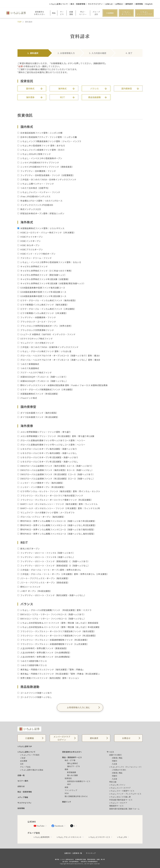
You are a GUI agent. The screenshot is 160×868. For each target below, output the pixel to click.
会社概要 (24, 761)
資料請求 (129, 4)
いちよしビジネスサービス (99, 837)
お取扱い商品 (117, 758)
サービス (110, 752)
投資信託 (68, 778)
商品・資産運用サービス (72, 757)
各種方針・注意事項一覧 (73, 853)
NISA (67, 793)
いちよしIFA (122, 837)
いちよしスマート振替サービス (122, 791)
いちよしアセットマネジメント (69, 837)
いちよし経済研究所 (42, 837)
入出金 (114, 764)
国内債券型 (127, 88)
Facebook (57, 826)
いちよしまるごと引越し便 (120, 797)
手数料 (114, 761)
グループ (96, 13)
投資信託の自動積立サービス (79, 781)
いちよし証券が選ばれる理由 (32, 770)
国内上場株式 (72, 763)
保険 (66, 787)
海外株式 (62, 88)
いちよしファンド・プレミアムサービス (125, 794)
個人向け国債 (72, 775)
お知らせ (109, 4)
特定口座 (113, 782)
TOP (19, 22)
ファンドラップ (71, 790)
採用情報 (139, 4)
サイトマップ (91, 853)
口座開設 (110, 13)
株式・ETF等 (70, 760)
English (149, 4)
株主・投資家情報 (78, 4)
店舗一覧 (21, 775)
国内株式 (30, 88)
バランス (95, 88)
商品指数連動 (95, 97)
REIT (62, 97)
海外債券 (30, 97)
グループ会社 (25, 767)
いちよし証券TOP (25, 746)
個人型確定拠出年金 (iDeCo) (76, 796)
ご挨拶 (23, 758)
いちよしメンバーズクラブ (144, 13)
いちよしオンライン (126, 13)
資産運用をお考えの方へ (72, 752)
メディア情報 (23, 797)
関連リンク (67, 802)
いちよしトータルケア (118, 803)
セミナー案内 (23, 781)
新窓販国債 (72, 772)
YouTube (39, 826)
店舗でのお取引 (115, 755)
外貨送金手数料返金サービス (121, 800)
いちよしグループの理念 (30, 755)
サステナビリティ (95, 4)
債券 (66, 769)
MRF (69, 784)
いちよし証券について (59, 4)
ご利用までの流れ (119, 770)
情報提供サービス (116, 806)
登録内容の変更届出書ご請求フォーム (124, 809)
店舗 (71, 13)
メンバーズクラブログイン (62, 738)
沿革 (22, 764)
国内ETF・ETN (73, 766)
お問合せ (119, 4)
